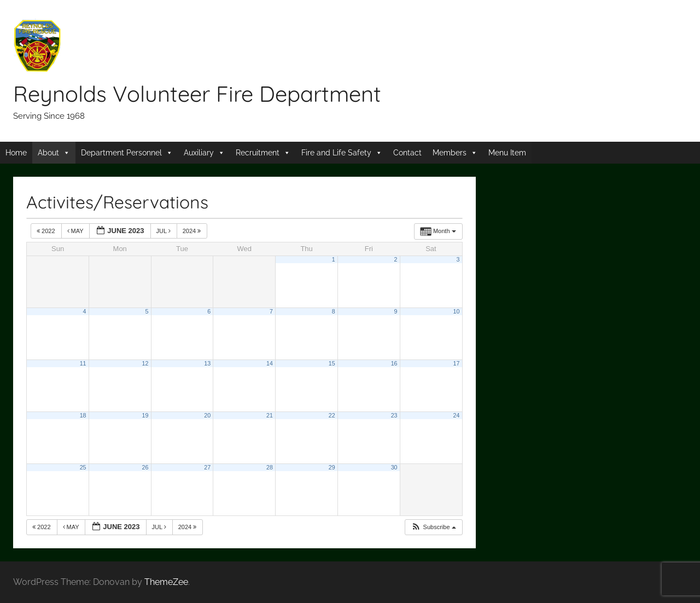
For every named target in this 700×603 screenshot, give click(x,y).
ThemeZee (166, 582)
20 (207, 415)
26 (145, 467)
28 (270, 467)
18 (83, 415)
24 (456, 415)
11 (83, 363)
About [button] (48, 153)
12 (145, 363)
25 (83, 467)
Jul (164, 231)
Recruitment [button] (258, 153)
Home (16, 153)
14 (270, 363)
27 (207, 467)
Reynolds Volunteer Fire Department (197, 94)
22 (332, 415)
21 (270, 415)
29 (332, 467)
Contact (407, 153)
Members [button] (450, 153)
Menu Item (507, 153)
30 (394, 467)
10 (456, 311)
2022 (47, 231)
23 (394, 415)
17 (456, 363)
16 (394, 363)
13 (207, 363)
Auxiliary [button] (199, 153)
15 (332, 363)
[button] (433, 527)
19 (145, 415)
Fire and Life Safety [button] (336, 153)
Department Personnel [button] (121, 153)
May (76, 231)
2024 (193, 231)
